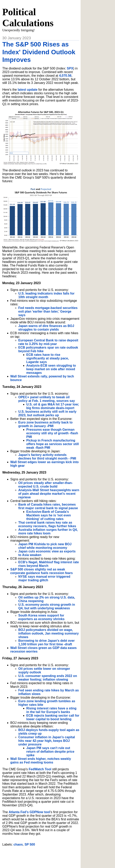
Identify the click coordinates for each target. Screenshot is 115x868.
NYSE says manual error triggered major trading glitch (44, 578)
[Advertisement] (49, 856)
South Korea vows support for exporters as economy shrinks (41, 617)
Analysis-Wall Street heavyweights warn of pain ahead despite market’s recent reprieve (49, 494)
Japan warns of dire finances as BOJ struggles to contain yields (46, 328)
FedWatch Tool (40, 769)
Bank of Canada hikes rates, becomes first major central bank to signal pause (48, 506)
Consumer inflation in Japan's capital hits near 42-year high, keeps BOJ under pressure (47, 741)
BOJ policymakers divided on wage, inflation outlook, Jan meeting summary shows (49, 633)
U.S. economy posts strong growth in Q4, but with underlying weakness (47, 606)
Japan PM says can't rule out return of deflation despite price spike (50, 752)
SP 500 (30, 844)
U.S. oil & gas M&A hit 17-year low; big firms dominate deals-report (53, 406)
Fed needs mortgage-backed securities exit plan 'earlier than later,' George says (48, 311)
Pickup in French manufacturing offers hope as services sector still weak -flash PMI (53, 444)
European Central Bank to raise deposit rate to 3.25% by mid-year (48, 342)
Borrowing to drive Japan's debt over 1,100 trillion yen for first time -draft (47, 642)
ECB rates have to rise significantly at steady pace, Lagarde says (48, 358)
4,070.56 (65, 76)
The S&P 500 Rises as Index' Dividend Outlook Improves (39, 52)
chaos (18, 844)
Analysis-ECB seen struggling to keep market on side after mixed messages (51, 369)
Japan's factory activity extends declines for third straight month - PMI (47, 457)
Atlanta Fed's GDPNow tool (29, 812)
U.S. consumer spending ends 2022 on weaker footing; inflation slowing (48, 678)
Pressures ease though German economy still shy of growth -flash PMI (52, 433)
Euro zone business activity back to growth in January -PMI (45, 424)
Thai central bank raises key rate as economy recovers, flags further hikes (47, 524)
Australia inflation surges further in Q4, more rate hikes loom (48, 532)
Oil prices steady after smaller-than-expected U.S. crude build (46, 485)
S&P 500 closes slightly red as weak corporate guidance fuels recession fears (42, 571)
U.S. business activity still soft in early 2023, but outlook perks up (47, 413)
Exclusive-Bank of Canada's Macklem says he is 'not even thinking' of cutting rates (49, 515)
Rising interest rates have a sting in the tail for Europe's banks (51, 710)
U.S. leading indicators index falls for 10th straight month (46, 295)
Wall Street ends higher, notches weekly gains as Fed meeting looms (41, 761)
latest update (27, 90)
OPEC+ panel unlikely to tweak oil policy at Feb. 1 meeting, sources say (47, 399)
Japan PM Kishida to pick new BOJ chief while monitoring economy (45, 546)
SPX (70, 68)
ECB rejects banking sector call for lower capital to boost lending (53, 717)
